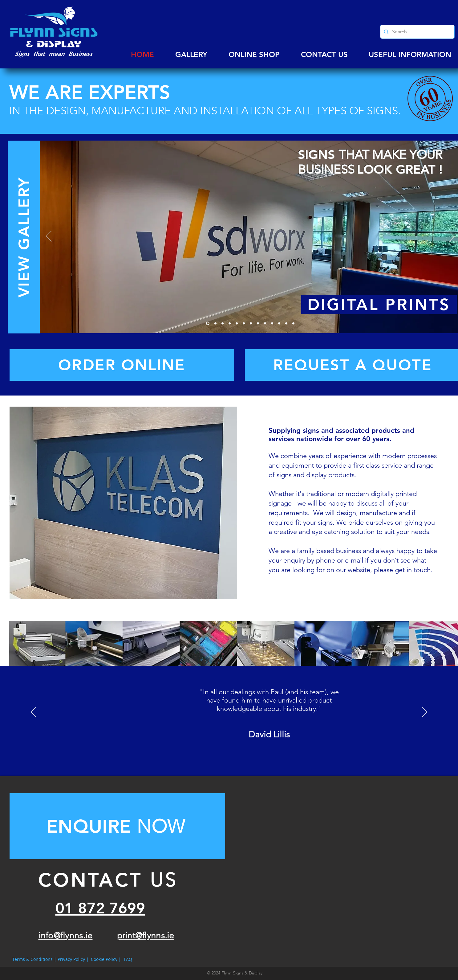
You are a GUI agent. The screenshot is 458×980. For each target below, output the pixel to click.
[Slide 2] (215, 324)
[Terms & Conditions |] (34, 959)
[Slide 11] (279, 324)
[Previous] (49, 237)
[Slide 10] (272, 324)
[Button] (117, 826)
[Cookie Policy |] (106, 959)
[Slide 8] (258, 324)
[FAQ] (128, 959)
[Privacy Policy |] (73, 959)
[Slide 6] (244, 324)
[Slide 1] (208, 324)
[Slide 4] (230, 324)
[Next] (452, 237)
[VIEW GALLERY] (24, 237)
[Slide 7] (251, 324)
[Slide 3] (223, 324)
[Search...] (417, 32)
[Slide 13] (293, 324)
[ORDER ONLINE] (122, 365)
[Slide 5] (237, 324)
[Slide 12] (286, 324)
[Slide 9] (265, 324)
